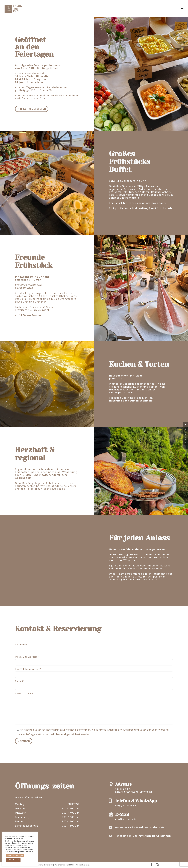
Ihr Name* (94, 647)
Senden (25, 741)
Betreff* (94, 684)
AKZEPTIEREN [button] (13, 860)
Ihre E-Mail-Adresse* (94, 659)
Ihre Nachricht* (94, 709)
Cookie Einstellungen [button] (15, 856)
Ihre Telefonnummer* (94, 672)
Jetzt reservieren (33, 109)
